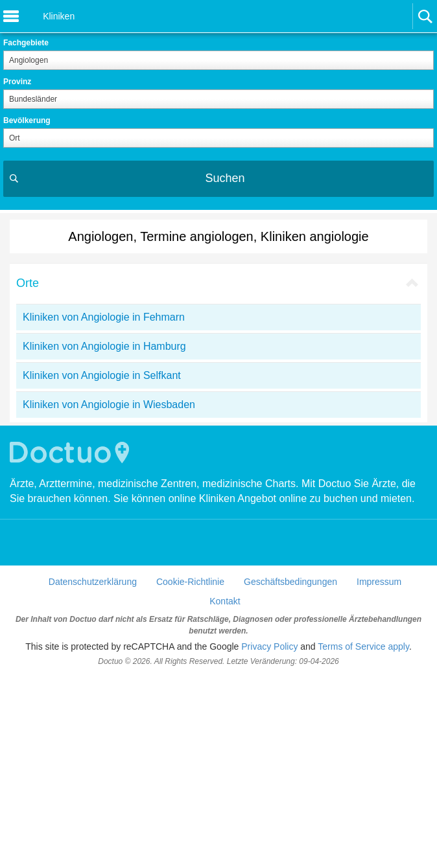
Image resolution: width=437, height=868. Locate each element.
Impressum (379, 582)
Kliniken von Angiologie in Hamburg (104, 346)
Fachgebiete (26, 43)
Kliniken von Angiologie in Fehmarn (104, 317)
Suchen (225, 178)
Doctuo (71, 452)
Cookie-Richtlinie (190, 582)
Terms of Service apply (363, 646)
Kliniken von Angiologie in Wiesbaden (109, 405)
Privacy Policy (269, 646)
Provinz (17, 82)
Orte (28, 283)
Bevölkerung (27, 120)
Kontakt (225, 601)
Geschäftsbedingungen (290, 582)
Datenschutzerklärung (93, 582)
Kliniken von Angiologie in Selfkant (102, 375)
